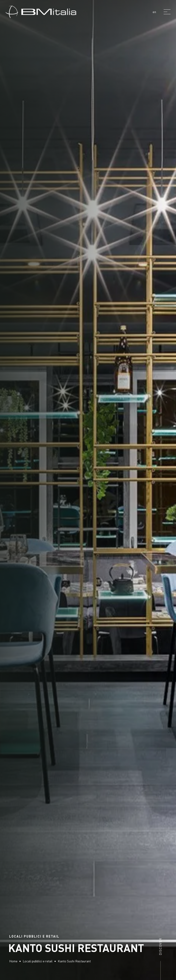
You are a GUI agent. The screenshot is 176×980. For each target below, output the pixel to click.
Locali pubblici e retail (38, 961)
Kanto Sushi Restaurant (74, 961)
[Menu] (167, 12)
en (154, 12)
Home (13, 961)
